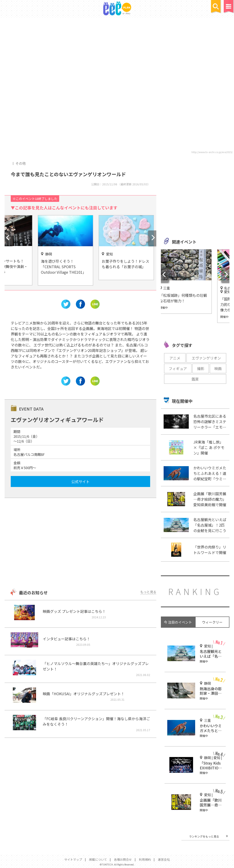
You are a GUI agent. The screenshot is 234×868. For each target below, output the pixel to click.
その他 (21, 163)
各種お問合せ (123, 859)
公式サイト (80, 481)
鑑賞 (195, 379)
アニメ (175, 358)
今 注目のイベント (178, 622)
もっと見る (148, 592)
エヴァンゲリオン (206, 358)
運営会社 (164, 859)
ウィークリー (212, 622)
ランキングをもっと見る (204, 836)
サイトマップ (73, 859)
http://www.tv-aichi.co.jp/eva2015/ (212, 152)
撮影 (201, 368)
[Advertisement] (80, 544)
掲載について (98, 859)
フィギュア (178, 368)
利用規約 (145, 859)
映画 (218, 368)
